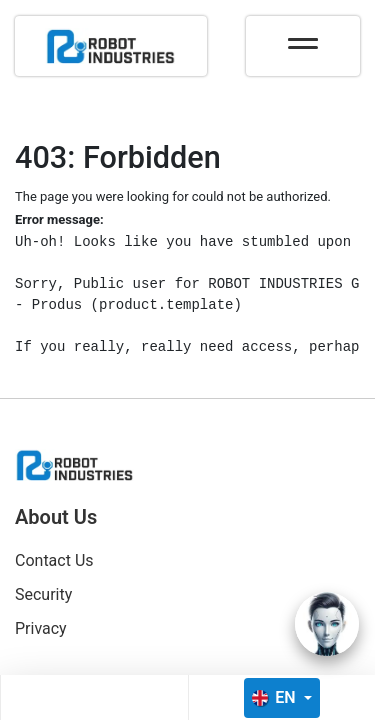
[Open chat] (327, 624)
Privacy (41, 628)
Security (43, 594)
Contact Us (54, 560)
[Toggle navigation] (303, 37)
